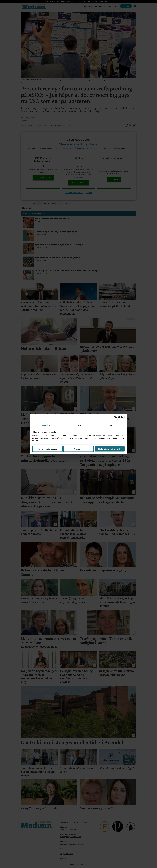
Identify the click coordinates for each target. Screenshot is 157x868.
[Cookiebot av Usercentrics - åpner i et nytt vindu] (115, 418)
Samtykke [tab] (46, 425)
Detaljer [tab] (78, 425)
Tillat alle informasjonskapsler (110, 449)
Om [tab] (111, 425)
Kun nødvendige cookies (47, 449)
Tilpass (79, 449)
